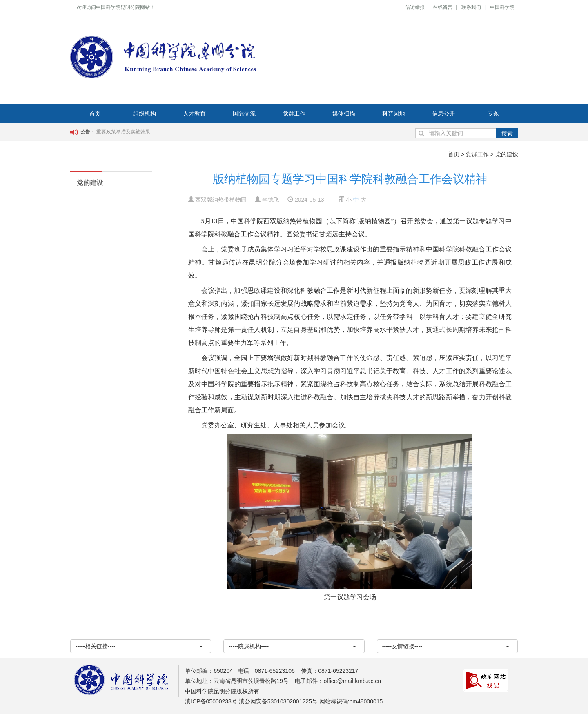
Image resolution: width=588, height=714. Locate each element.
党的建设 (507, 154)
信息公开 (443, 113)
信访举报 (415, 7)
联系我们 (471, 7)
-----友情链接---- (446, 646)
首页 (95, 113)
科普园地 (394, 113)
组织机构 (145, 113)
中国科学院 (502, 7)
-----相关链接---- (139, 646)
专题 (493, 113)
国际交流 (244, 113)
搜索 (507, 133)
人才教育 (194, 113)
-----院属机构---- (292, 646)
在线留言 (443, 7)
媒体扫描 (344, 113)
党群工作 (294, 113)
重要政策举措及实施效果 (123, 132)
